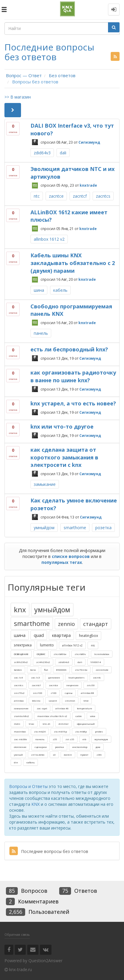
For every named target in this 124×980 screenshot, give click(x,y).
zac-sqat (42, 708)
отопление (20, 747)
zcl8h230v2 (21, 662)
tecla (33, 670)
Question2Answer (45, 961)
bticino (36, 701)
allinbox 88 (87, 693)
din (16, 762)
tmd (86, 701)
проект (84, 755)
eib (84, 739)
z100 (54, 693)
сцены (69, 693)
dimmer (64, 724)
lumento (47, 645)
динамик (54, 677)
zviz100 (38, 693)
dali (63, 153)
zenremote (102, 670)
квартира (61, 635)
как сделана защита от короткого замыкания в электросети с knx (64, 457)
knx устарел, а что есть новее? (73, 403)
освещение (21, 654)
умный (18, 755)
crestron (70, 701)
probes (99, 731)
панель (41, 333)
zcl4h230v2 (43, 662)
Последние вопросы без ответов (49, 851)
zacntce (56, 196)
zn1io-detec (38, 755)
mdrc (17, 724)
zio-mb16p (60, 731)
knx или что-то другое (62, 426)
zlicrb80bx (60, 654)
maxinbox (20, 731)
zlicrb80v (80, 654)
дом (98, 747)
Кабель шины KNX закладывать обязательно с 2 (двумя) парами (73, 263)
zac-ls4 (18, 677)
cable (79, 716)
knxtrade (88, 185)
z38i (99, 755)
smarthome (75, 528)
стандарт (96, 624)
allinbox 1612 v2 (49, 239)
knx (20, 609)
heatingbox (88, 636)
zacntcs (103, 196)
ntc (37, 196)
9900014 (96, 662)
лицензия (72, 685)
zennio (66, 624)
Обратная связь (17, 934)
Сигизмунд (89, 142)
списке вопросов (71, 556)
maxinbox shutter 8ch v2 (52, 716)
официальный (86, 724)
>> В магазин (18, 97)
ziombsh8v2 (21, 716)
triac (32, 724)
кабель (60, 290)
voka (93, 716)
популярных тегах (62, 562)
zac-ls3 (36, 677)
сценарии (41, 747)
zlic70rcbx (81, 670)
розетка (103, 528)
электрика (23, 645)
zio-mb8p (81, 731)
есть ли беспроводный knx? (69, 349)
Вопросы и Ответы (28, 786)
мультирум (101, 739)
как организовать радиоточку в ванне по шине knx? (73, 376)
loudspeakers (77, 677)
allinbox (19, 701)
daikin (68, 755)
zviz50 (91, 685)
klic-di (46, 724)
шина (39, 290)
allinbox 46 (62, 708)
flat (46, 670)
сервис (41, 654)
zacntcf (80, 196)
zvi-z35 (70, 739)
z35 (55, 739)
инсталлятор (80, 747)
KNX (36, 804)
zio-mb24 (40, 731)
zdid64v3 (42, 153)
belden (18, 670)
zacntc (97, 677)
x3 (54, 755)
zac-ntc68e (20, 739)
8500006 (61, 670)
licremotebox (102, 654)
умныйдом (44, 528)
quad (39, 635)
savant (53, 701)
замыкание (45, 484)
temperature (84, 708)
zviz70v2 (19, 693)
